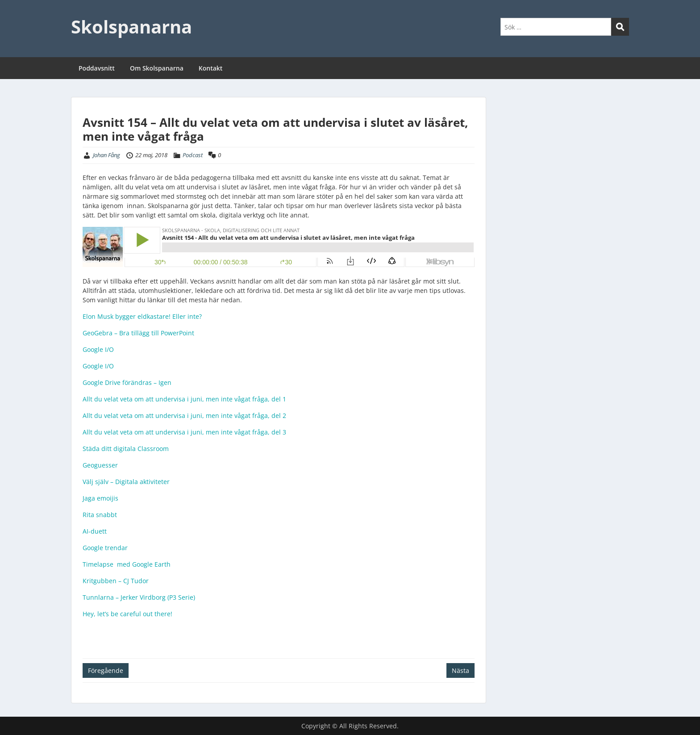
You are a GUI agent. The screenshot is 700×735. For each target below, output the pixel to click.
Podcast (193, 155)
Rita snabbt (100, 515)
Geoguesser (100, 465)
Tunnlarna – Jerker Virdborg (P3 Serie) (139, 597)
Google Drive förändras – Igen (128, 382)
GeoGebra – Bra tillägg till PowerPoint (138, 333)
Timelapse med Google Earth (127, 564)
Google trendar (105, 548)
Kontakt (211, 68)
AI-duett (95, 531)
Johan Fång (106, 155)
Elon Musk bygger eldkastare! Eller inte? (142, 316)
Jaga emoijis (100, 498)
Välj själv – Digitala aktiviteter (126, 482)
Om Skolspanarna (157, 68)
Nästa (460, 670)
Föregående (106, 670)
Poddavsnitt (97, 68)
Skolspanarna (131, 27)
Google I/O (98, 349)
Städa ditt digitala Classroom (126, 449)
